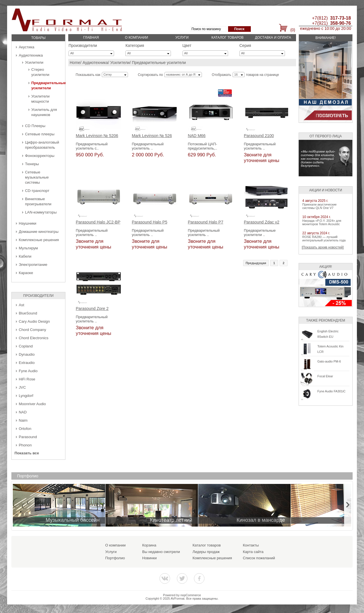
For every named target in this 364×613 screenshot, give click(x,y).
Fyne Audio (28, 371)
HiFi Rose (27, 379)
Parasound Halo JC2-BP (98, 222)
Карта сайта (253, 552)
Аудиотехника (31, 55)
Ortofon (25, 429)
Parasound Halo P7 (206, 222)
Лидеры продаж (206, 552)
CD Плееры (35, 126)
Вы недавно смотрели (161, 552)
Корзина (149, 545)
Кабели (25, 256)
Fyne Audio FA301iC (331, 391)
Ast (21, 305)
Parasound (28, 437)
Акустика (27, 47)
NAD (23, 412)
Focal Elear (325, 376)
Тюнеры (32, 164)
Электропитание (33, 265)
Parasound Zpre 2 (92, 309)
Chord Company (32, 330)
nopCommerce (191, 595)
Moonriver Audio (32, 404)
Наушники (28, 223)
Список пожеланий (259, 558)
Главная (91, 38)
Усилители (34, 62)
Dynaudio (27, 354)
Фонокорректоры (40, 156)
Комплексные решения (39, 240)
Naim (23, 420)
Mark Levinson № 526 (152, 136)
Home (75, 63)
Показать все (27, 453)
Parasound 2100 (259, 136)
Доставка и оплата (273, 38)
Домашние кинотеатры (39, 232)
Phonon (25, 445)
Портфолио (115, 558)
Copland (26, 346)
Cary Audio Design (34, 321)
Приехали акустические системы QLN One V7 (319, 206)
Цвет (187, 45)
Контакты (251, 545)
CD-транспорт (37, 191)
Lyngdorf (26, 396)
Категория (135, 45)
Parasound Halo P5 (150, 222)
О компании (136, 38)
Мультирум (28, 248)
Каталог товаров (227, 38)
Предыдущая (256, 263)
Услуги (182, 38)
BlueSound (28, 313)
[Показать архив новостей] (323, 247)
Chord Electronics (34, 338)
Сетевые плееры (40, 134)
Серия (245, 45)
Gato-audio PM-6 (329, 361)
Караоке (26, 273)
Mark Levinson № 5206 (97, 136)
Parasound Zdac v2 (262, 222)
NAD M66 (197, 136)
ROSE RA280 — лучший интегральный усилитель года (324, 239)
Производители (83, 45)
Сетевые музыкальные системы (37, 177)
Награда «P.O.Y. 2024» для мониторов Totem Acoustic (322, 222)
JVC (22, 387)
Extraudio (27, 363)
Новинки (149, 558)
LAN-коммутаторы (41, 212)
